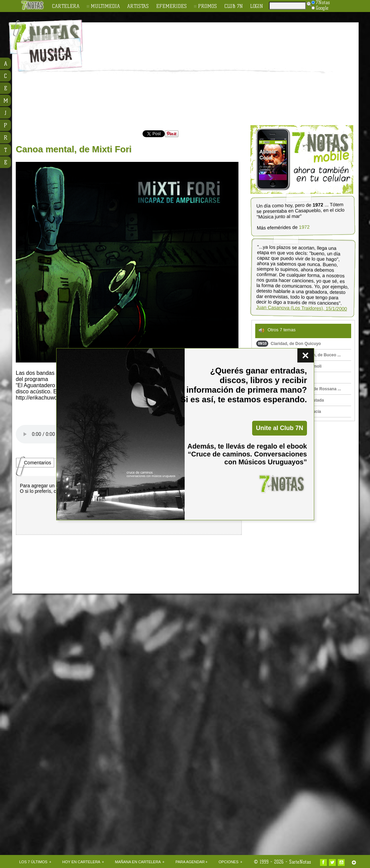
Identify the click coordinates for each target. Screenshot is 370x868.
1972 (304, 227)
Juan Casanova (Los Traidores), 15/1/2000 (301, 308)
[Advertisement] (181, 74)
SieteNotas (300, 862)
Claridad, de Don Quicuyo (289, 344)
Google (320, 8)
